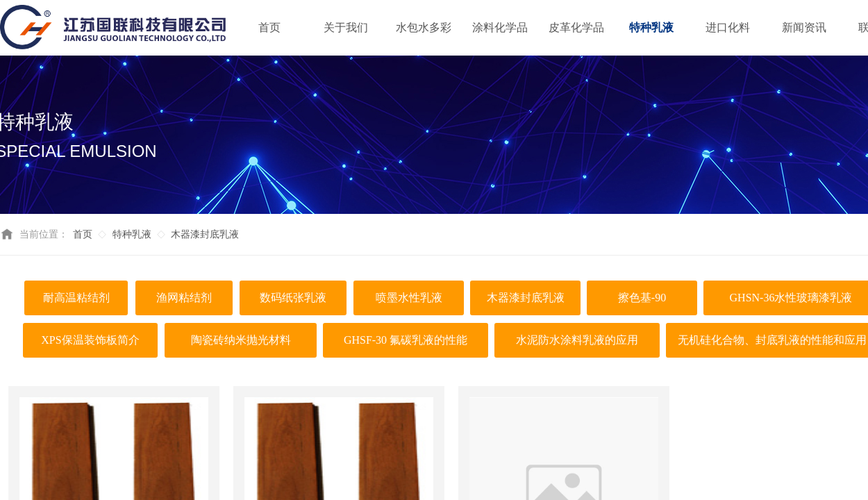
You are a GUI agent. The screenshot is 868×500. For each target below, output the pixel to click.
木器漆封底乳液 (205, 234)
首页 (83, 234)
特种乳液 (132, 234)
